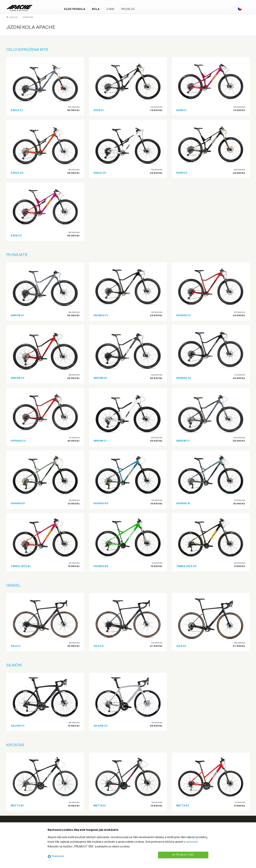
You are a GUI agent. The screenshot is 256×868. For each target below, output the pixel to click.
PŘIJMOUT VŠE (183, 855)
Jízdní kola (28, 17)
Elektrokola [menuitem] (75, 9)
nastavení (192, 842)
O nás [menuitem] (110, 9)
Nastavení (56, 856)
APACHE (14, 17)
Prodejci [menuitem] (128, 9)
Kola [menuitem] (96, 9)
